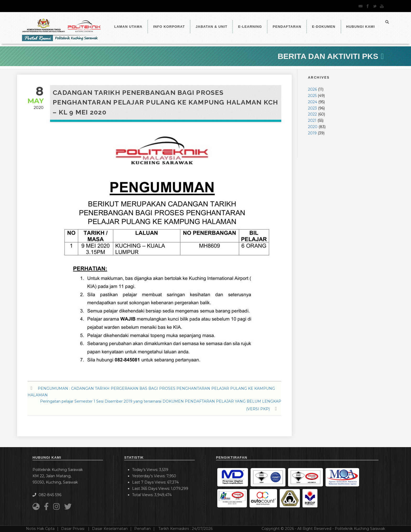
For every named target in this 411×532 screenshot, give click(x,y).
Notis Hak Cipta (40, 529)
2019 (312, 133)
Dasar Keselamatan (110, 529)
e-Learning (250, 27)
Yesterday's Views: (149, 476)
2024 (313, 102)
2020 (313, 127)
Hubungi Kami (361, 27)
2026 (312, 89)
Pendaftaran (287, 27)
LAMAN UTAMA (128, 27)
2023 (312, 108)
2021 (312, 120)
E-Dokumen (324, 27)
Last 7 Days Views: (150, 482)
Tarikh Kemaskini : (185, 529)
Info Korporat (169, 27)
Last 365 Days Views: (152, 489)
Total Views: (143, 495)
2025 (312, 96)
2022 (312, 114)
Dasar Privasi (73, 529)
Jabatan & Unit (211, 27)
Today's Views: (146, 470)
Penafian (142, 529)
